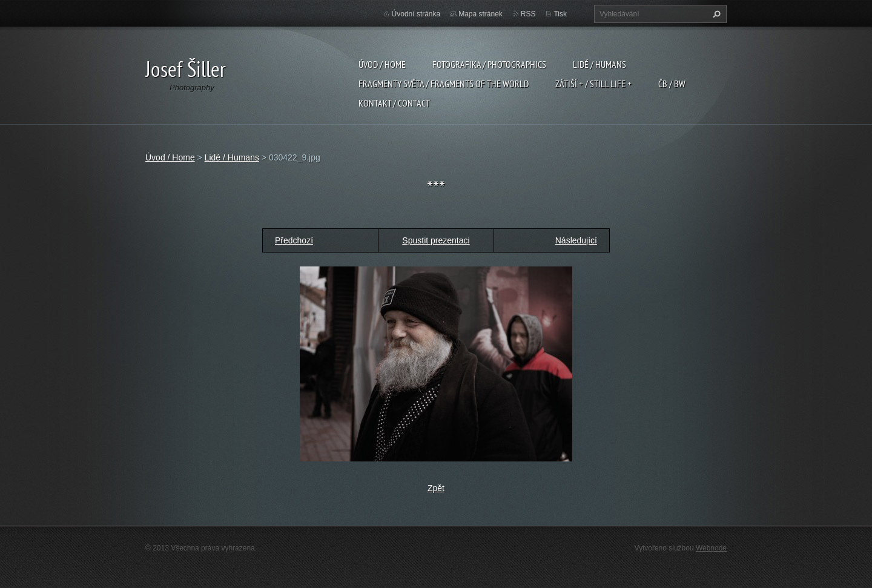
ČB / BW (672, 84)
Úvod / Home (382, 64)
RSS (528, 14)
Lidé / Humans (599, 64)
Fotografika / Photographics (489, 64)
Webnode (711, 548)
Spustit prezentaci (436, 240)
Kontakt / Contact (394, 103)
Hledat (715, 14)
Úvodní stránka (416, 14)
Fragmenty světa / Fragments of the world (444, 84)
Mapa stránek (481, 14)
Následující (576, 240)
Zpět (436, 488)
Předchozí (294, 240)
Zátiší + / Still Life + (593, 84)
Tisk (560, 14)
